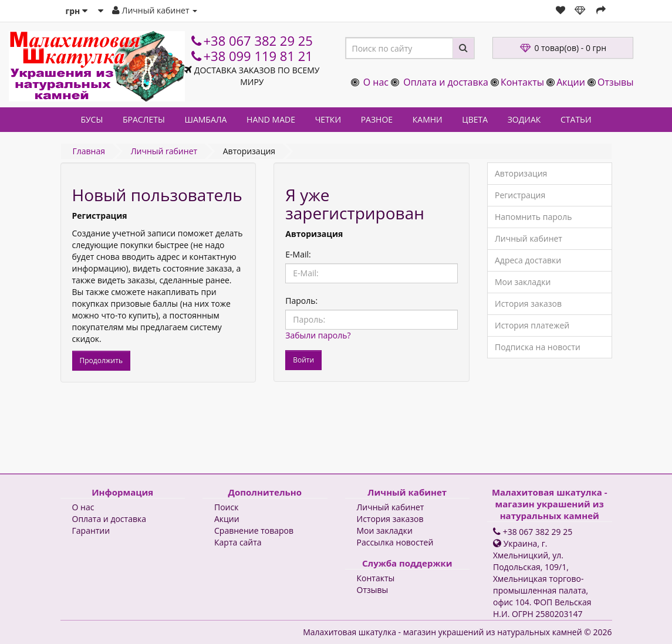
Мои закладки (523, 282)
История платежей (532, 325)
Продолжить (101, 360)
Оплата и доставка (446, 82)
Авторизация (521, 173)
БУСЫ (92, 119)
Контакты (522, 82)
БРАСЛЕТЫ (144, 119)
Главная (89, 151)
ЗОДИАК (524, 119)
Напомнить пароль (533, 217)
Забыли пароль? (318, 335)
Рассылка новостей (395, 542)
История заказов (528, 304)
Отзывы (615, 82)
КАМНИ (428, 119)
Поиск (226, 507)
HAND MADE (271, 119)
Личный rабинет (164, 151)
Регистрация (520, 195)
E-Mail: (298, 254)
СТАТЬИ (576, 119)
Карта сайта (238, 542)
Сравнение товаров (254, 531)
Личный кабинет (529, 238)
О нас (376, 82)
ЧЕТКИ (328, 119)
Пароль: (301, 301)
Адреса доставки (528, 260)
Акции (571, 82)
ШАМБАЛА (205, 119)
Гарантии (91, 531)
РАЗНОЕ (377, 119)
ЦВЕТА (475, 119)
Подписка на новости (538, 347)
